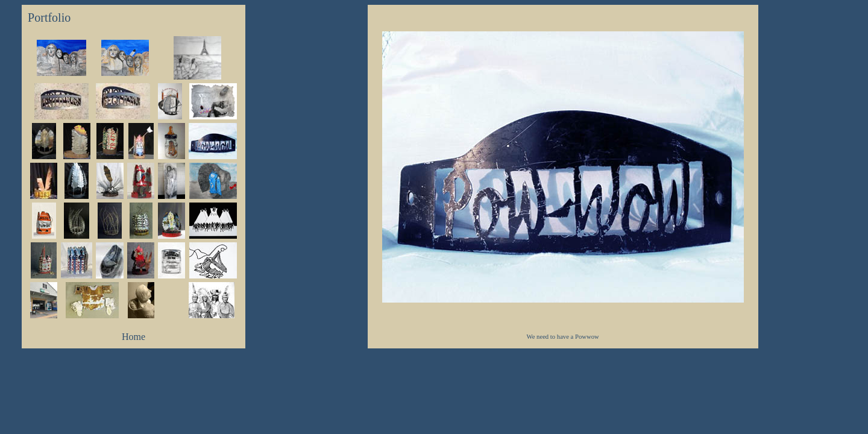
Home (134, 337)
